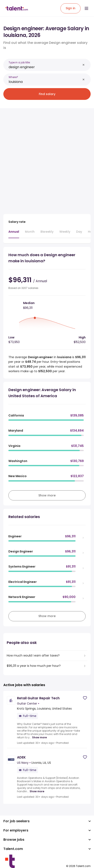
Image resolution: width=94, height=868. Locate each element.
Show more (39, 737)
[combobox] (45, 67)
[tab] (14, 234)
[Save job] (85, 698)
